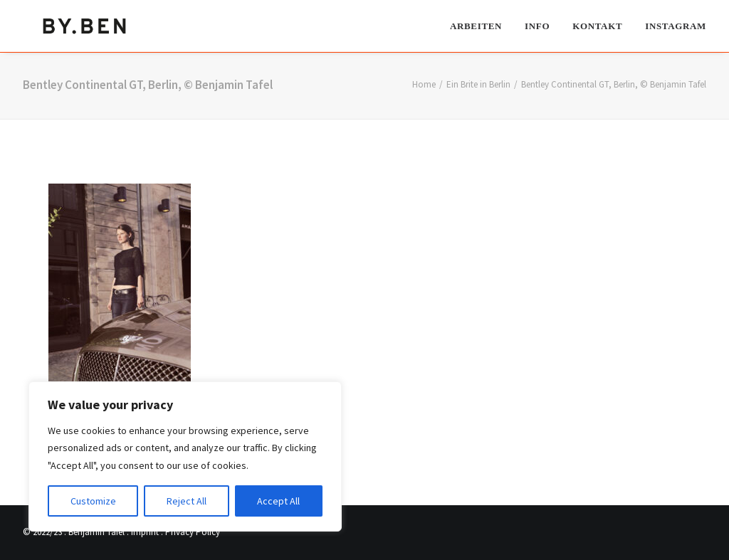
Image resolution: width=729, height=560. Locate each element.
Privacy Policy (193, 532)
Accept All (278, 501)
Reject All (187, 501)
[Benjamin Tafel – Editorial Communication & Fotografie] (85, 25)
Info (537, 25)
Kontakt (597, 25)
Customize (93, 501)
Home (424, 84)
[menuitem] (481, 25)
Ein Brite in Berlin (478, 84)
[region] (185, 457)
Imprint (145, 532)
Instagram (676, 25)
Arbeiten (476, 25)
